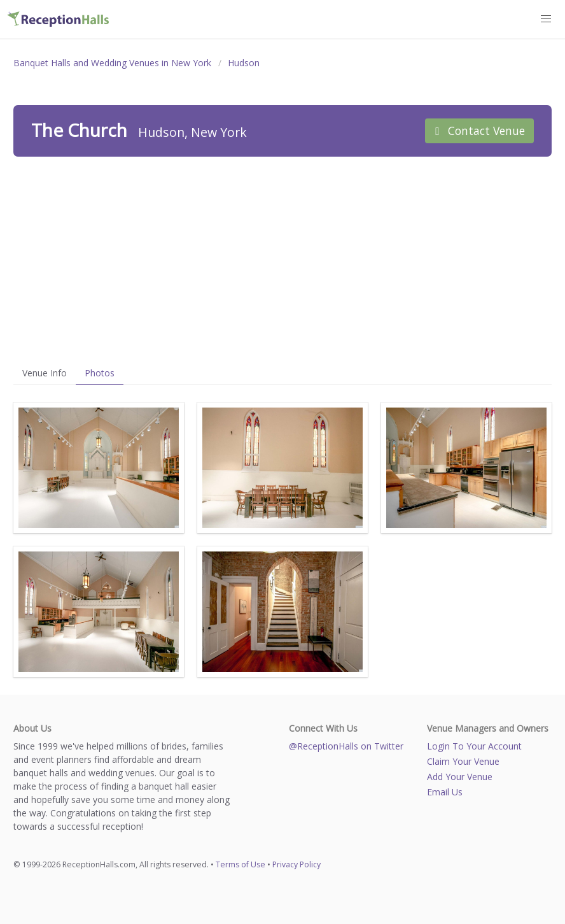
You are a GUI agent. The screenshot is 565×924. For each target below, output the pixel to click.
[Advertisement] (282, 259)
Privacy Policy (296, 864)
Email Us (445, 792)
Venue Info (45, 373)
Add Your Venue (460, 777)
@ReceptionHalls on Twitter (346, 746)
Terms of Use (241, 864)
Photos (100, 373)
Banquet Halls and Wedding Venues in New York (112, 63)
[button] (547, 19)
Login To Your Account (474, 746)
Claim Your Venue (463, 761)
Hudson (244, 63)
